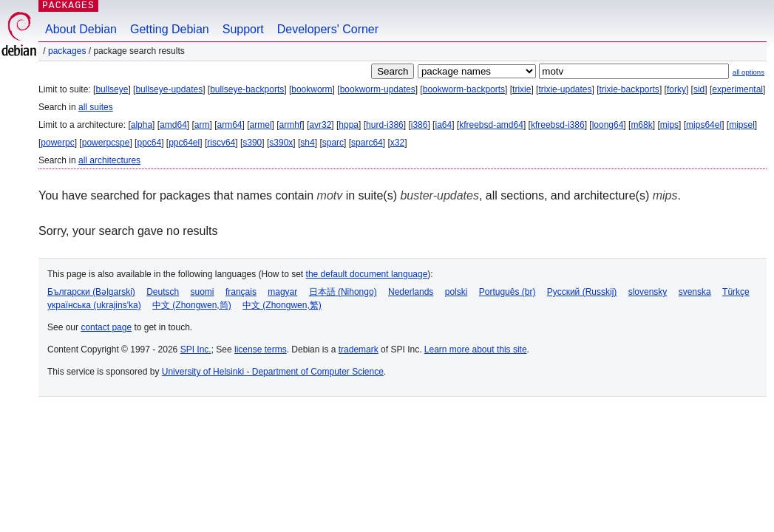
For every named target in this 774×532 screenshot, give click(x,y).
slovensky (648, 292)
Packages (67, 51)
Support (243, 29)
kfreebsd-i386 (558, 125)
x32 (397, 143)
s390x (281, 143)
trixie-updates (565, 89)
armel (261, 125)
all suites (96, 107)
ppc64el (184, 143)
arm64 (230, 125)
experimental (737, 89)
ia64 (443, 125)
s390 (252, 143)
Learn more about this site (476, 349)
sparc (333, 143)
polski (456, 292)
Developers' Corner (328, 29)
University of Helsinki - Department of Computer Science (273, 372)
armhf (291, 125)
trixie (522, 89)
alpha (142, 125)
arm (202, 125)
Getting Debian (170, 29)
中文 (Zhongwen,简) (192, 305)
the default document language (367, 274)
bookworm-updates (378, 89)
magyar (282, 292)
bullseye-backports (247, 89)
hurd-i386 (385, 125)
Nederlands (411, 292)
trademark (359, 349)
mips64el (704, 125)
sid (699, 89)
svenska (695, 292)
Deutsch (163, 292)
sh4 (307, 143)
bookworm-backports (464, 89)
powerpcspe (106, 143)
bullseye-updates (169, 89)
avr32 (320, 125)
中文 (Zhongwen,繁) (282, 305)
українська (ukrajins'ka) (94, 305)
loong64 (608, 125)
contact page (106, 327)
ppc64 (149, 143)
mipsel (742, 125)
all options (748, 72)
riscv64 (221, 143)
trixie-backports (629, 89)
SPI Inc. (196, 349)
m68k (641, 125)
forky (676, 89)
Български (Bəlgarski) (91, 292)
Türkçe (736, 292)
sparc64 (367, 143)
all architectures (109, 160)
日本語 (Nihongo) (343, 292)
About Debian (81, 29)
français (241, 292)
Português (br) (507, 292)
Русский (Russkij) (582, 292)
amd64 (173, 125)
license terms (261, 349)
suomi (203, 292)
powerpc (57, 143)
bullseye (112, 89)
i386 (420, 125)
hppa (349, 125)
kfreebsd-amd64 (491, 125)
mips (669, 125)
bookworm (312, 89)
